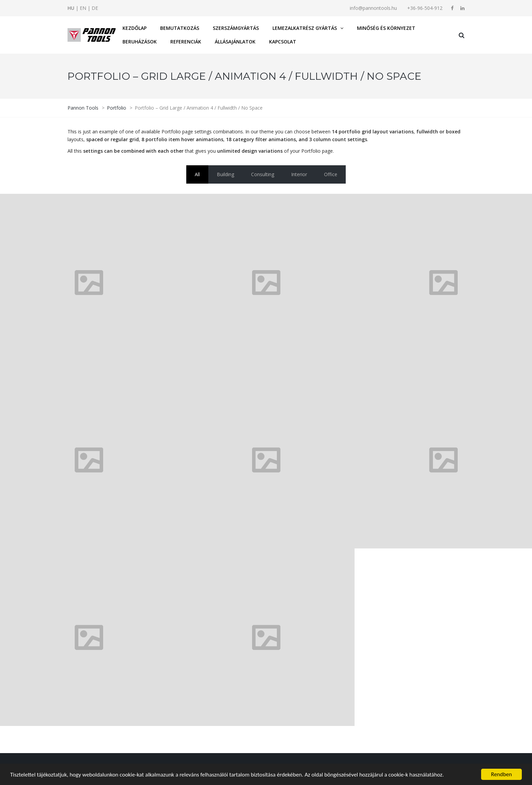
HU (71, 8)
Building (225, 174)
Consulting (263, 174)
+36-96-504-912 (425, 8)
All (197, 174)
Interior (299, 174)
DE (95, 8)
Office (331, 174)
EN (83, 8)
